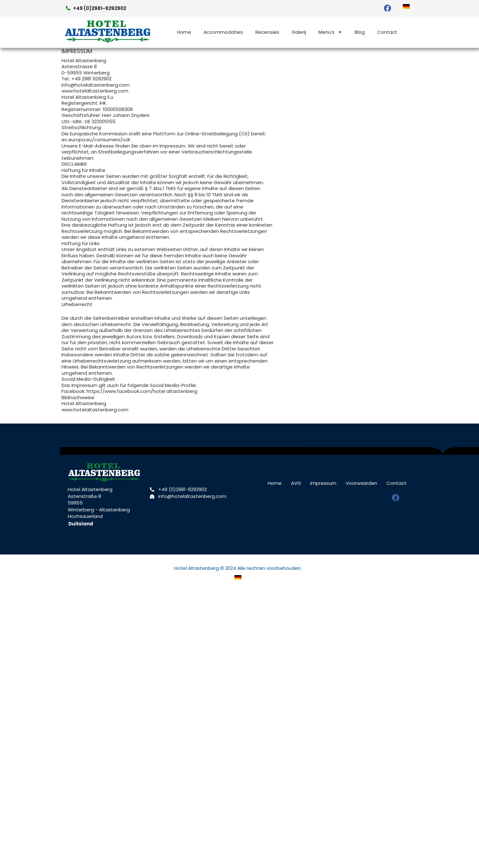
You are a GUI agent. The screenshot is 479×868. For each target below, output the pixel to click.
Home (184, 32)
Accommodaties (223, 32)
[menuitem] (406, 6)
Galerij (299, 32)
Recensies (267, 32)
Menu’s (330, 32)
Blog (360, 32)
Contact (387, 32)
